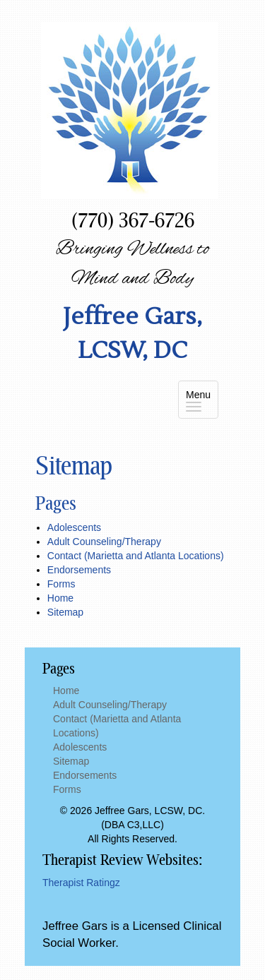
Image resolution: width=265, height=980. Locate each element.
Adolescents (74, 527)
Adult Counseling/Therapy (104, 542)
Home (60, 598)
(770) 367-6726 (133, 220)
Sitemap (65, 612)
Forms (61, 584)
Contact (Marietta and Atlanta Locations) (136, 556)
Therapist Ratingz (81, 883)
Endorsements (79, 570)
